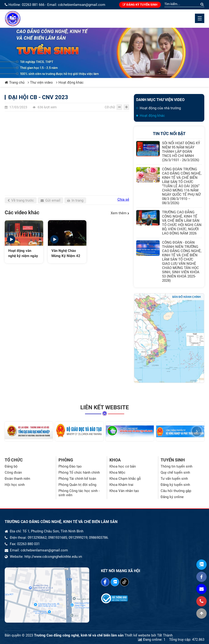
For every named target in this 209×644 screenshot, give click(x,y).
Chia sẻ (123, 199)
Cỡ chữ (110, 107)
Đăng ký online (172, 497)
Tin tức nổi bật (169, 134)
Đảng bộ (11, 466)
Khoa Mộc (117, 472)
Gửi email (50, 200)
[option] (24, 242)
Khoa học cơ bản (123, 466)
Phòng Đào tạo (70, 466)
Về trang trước (21, 200)
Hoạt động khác (70, 82)
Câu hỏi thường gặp (176, 491)
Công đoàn (13, 472)
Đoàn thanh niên (17, 479)
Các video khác (22, 213)
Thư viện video (40, 82)
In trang (75, 200)
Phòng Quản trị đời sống (77, 485)
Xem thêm (120, 213)
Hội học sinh (15, 485)
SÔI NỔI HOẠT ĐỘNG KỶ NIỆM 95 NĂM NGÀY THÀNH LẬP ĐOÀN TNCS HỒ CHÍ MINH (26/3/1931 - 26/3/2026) (181, 152)
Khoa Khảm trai (121, 485)
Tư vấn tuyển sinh (174, 479)
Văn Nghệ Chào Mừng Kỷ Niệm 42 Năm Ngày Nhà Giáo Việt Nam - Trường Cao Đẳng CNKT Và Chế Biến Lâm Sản (66, 254)
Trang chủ (15, 82)
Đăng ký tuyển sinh (140, 5)
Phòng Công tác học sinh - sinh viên (79, 493)
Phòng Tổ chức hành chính (79, 472)
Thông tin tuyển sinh (176, 466)
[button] (12, 431)
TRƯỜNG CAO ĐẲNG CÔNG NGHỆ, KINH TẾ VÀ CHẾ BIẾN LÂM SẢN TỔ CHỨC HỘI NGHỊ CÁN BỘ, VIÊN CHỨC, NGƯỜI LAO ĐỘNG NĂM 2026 (182, 223)
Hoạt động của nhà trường (160, 108)
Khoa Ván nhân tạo (124, 491)
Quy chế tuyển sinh (175, 472)
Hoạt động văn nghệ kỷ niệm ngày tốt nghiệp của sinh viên (23, 254)
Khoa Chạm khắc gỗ (125, 479)
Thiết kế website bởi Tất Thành (149, 635)
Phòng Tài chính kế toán (77, 479)
